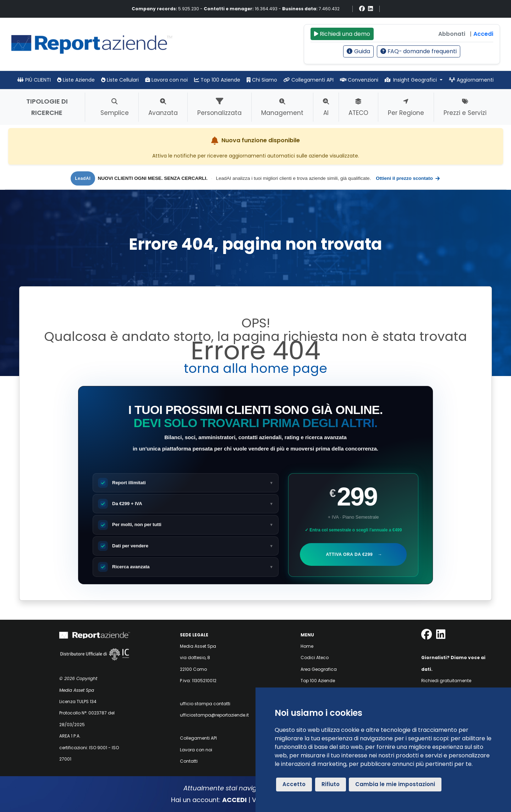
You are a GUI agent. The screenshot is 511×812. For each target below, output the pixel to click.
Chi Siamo (262, 80)
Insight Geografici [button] (412, 80)
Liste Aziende (76, 80)
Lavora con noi (166, 80)
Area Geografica (319, 669)
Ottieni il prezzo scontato (408, 178)
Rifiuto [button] (331, 784)
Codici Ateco (315, 658)
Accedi (483, 34)
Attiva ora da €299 (354, 554)
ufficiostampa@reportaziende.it (214, 715)
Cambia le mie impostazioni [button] (395, 784)
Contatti (189, 761)
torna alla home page (255, 368)
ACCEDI (234, 800)
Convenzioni (359, 80)
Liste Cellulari (120, 80)
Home (307, 646)
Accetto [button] (294, 784)
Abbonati (452, 34)
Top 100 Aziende (217, 80)
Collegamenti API (309, 80)
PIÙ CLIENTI (34, 80)
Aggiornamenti (471, 80)
